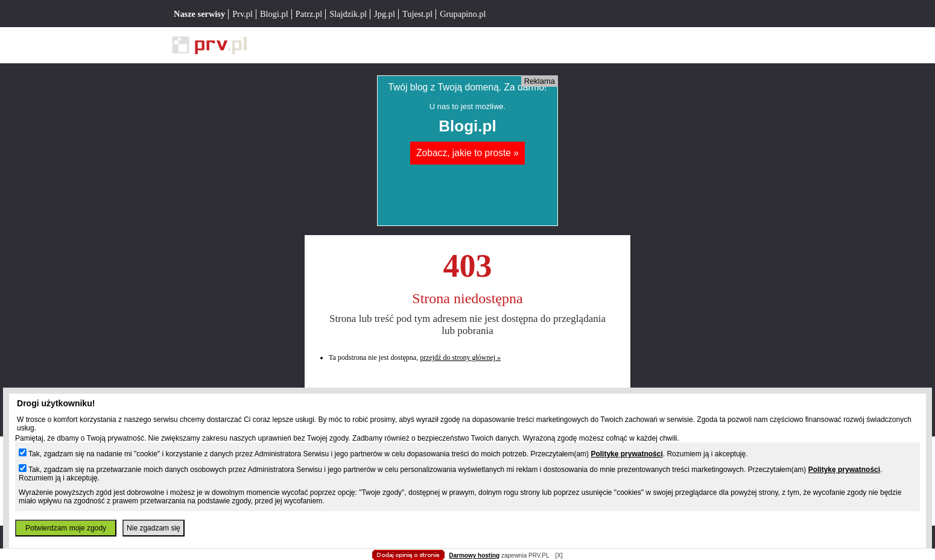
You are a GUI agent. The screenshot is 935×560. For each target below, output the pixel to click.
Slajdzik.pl (348, 14)
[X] (559, 555)
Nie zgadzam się (154, 528)
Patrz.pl (309, 14)
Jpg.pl (385, 14)
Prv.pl (242, 14)
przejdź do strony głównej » (460, 357)
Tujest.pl (417, 14)
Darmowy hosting (474, 555)
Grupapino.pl (463, 14)
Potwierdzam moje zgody (66, 528)
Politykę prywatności (626, 454)
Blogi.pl (274, 14)
